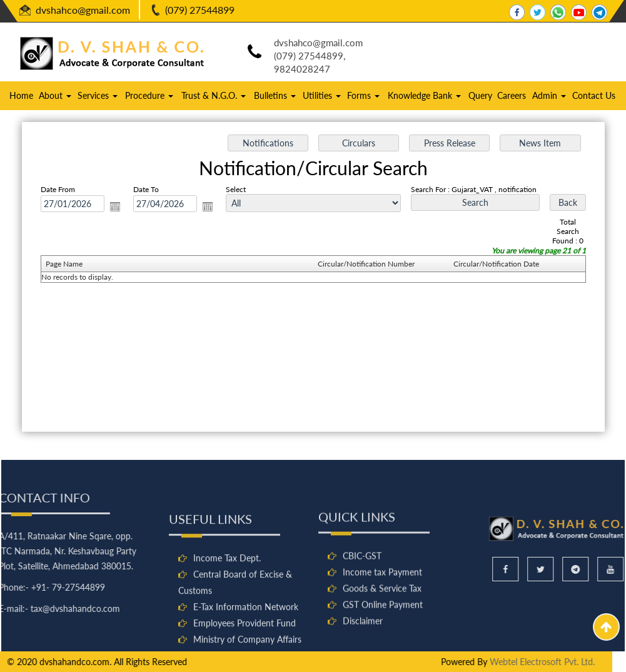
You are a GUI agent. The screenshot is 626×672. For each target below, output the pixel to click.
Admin (549, 95)
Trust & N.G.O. (214, 95)
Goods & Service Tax (382, 636)
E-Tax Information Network (246, 660)
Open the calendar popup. (118, 208)
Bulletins (275, 95)
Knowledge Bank (424, 95)
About (55, 95)
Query (480, 95)
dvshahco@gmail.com (83, 10)
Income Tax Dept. (227, 612)
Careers (512, 95)
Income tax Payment (382, 620)
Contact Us (594, 95)
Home (21, 95)
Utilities (322, 95)
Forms (363, 95)
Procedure (149, 95)
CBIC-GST (362, 603)
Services (98, 95)
